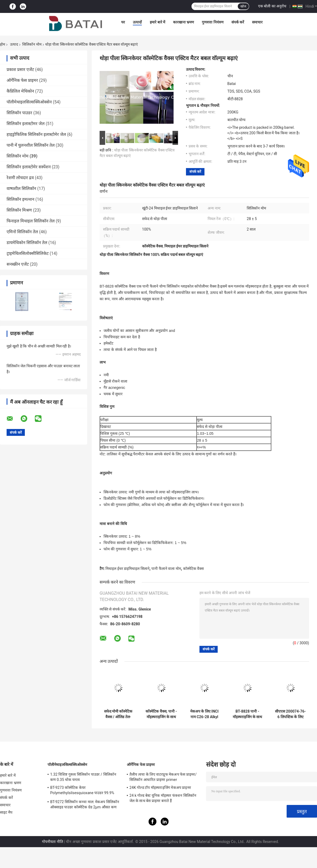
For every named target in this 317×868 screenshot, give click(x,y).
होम (3, 44)
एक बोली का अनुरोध (272, 6)
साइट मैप (6, 812)
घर (123, 22)
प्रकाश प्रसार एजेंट (20, 70)
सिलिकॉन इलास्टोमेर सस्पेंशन (29, 167)
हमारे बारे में (157, 22)
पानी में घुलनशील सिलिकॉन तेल (31, 145)
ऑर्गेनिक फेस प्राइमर (22, 80)
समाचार (257, 22)
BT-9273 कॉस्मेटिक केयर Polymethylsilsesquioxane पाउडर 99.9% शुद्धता (82, 791)
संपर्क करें (238, 22)
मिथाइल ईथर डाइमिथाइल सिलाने (127, 569)
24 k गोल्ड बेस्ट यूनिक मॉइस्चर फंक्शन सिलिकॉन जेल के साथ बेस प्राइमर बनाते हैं (163, 798)
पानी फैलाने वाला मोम (166, 569)
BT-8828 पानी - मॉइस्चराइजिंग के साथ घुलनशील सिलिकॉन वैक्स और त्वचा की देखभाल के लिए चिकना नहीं (247, 714)
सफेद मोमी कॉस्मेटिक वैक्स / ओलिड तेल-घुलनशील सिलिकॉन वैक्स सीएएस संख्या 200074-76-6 (118, 714)
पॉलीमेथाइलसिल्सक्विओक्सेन (29, 102)
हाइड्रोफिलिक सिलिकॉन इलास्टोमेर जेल (36, 134)
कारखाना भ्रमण (183, 22)
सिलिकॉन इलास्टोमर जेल (26, 124)
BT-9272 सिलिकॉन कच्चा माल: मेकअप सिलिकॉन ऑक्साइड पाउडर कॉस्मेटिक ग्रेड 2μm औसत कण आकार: (85, 805)
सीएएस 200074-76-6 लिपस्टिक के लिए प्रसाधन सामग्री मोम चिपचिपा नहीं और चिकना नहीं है (290, 714)
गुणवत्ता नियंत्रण (213, 22)
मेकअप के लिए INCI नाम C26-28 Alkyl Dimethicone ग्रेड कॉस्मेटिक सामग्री (204, 714)
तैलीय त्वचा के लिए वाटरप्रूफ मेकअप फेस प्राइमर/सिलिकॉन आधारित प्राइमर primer (163, 777)
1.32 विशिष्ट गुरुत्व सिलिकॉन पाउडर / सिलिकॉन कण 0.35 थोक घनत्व (83, 777)
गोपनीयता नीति (52, 842)
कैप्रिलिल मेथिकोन (20, 91)
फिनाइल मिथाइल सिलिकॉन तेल (31, 221)
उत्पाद (14, 44)
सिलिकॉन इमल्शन (20, 199)
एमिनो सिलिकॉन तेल (22, 232)
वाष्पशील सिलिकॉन (21, 189)
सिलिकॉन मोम (32, 44)
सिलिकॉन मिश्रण (19, 210)
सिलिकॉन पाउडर (19, 113)
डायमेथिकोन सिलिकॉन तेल (27, 243)
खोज (243, 6)
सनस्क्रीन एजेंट (18, 264)
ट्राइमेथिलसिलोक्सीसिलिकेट (28, 253)
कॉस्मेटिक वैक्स (193, 569)
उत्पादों (137, 22)
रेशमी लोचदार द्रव (20, 178)
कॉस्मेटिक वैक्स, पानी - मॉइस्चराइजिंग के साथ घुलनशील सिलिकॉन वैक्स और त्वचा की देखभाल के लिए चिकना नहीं (161, 714)
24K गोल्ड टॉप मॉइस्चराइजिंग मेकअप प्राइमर (160, 788)
